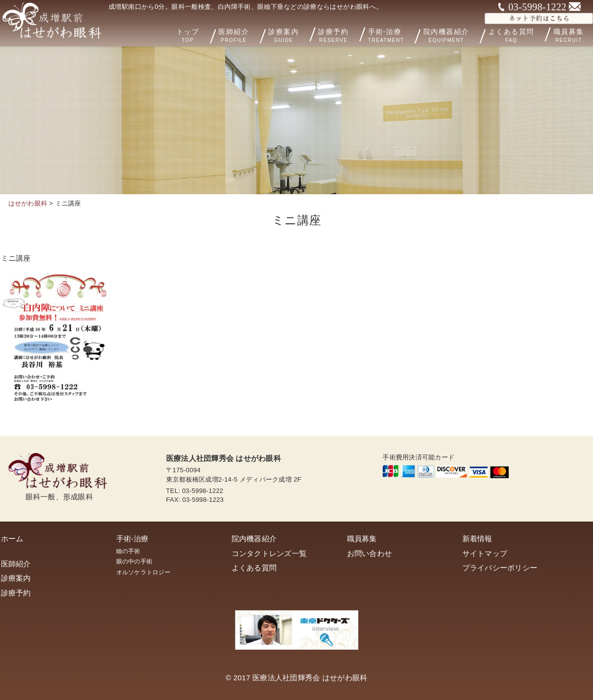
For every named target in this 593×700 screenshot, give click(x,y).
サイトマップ (485, 553)
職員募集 (362, 539)
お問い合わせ (370, 553)
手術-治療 (401, 35)
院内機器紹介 (460, 35)
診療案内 (299, 34)
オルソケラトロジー (143, 572)
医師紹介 (255, 35)
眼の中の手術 (135, 561)
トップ (211, 35)
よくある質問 (519, 34)
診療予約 (347, 34)
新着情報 (477, 539)
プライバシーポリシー (500, 568)
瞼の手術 (128, 551)
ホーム (12, 539)
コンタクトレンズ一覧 (269, 553)
